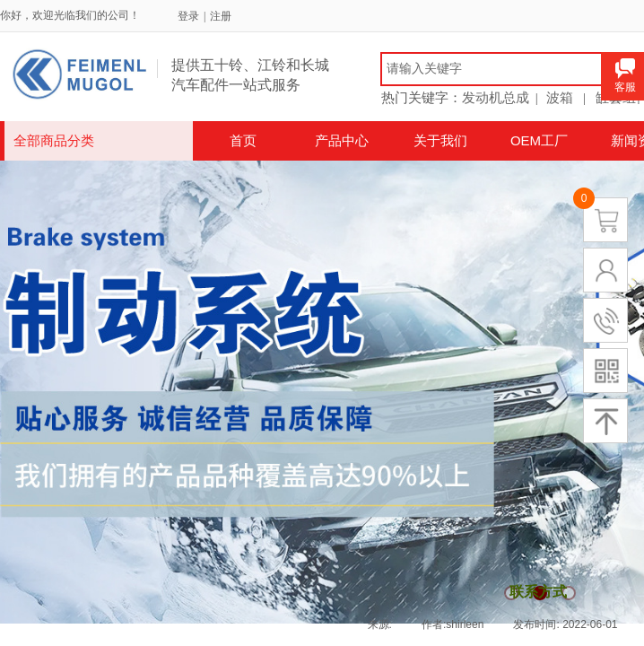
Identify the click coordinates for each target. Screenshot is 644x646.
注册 (221, 16)
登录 (188, 16)
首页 (243, 140)
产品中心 (342, 140)
